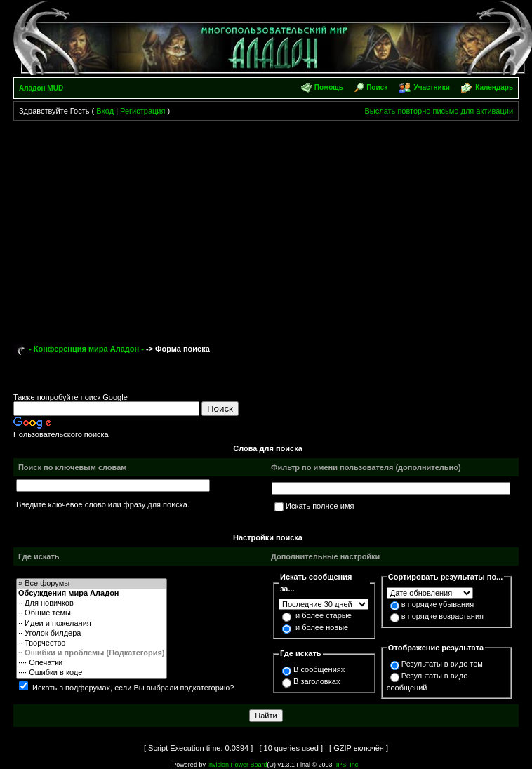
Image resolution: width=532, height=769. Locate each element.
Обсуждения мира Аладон (92, 594)
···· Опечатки (92, 663)
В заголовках (317, 681)
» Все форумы (92, 584)
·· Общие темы (92, 613)
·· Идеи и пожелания (92, 624)
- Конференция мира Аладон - (86, 349)
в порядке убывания (438, 604)
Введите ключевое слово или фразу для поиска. (103, 504)
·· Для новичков (92, 603)
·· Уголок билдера (92, 634)
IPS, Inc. (348, 765)
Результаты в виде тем (442, 664)
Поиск (377, 87)
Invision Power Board (237, 765)
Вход (105, 111)
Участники (432, 87)
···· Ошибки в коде (92, 673)
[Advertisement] (266, 226)
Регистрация (142, 111)
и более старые (324, 615)
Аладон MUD (41, 88)
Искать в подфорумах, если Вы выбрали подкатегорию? (133, 688)
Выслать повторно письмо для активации (439, 111)
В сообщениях (319, 669)
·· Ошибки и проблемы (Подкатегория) (92, 653)
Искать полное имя (320, 506)
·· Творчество (92, 643)
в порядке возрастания (443, 616)
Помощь (329, 87)
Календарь (494, 87)
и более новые (322, 627)
